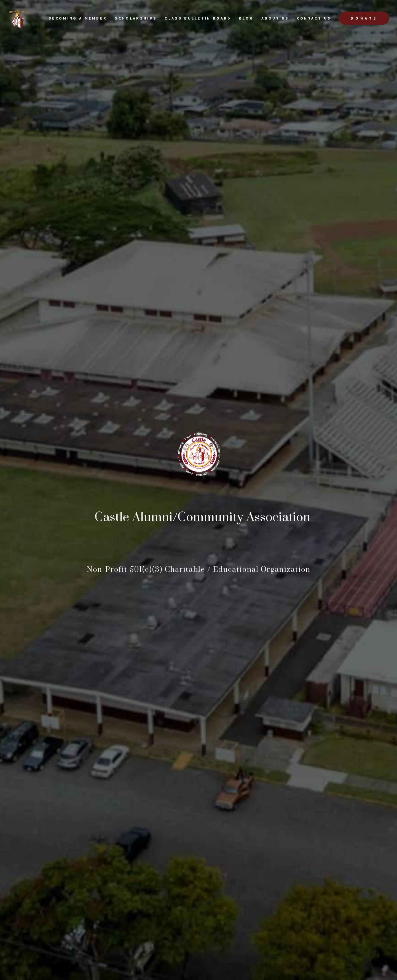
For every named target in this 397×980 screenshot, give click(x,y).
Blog (246, 18)
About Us (275, 18)
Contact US (314, 18)
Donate (364, 18)
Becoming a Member (78, 18)
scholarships (136, 18)
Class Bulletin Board (198, 18)
